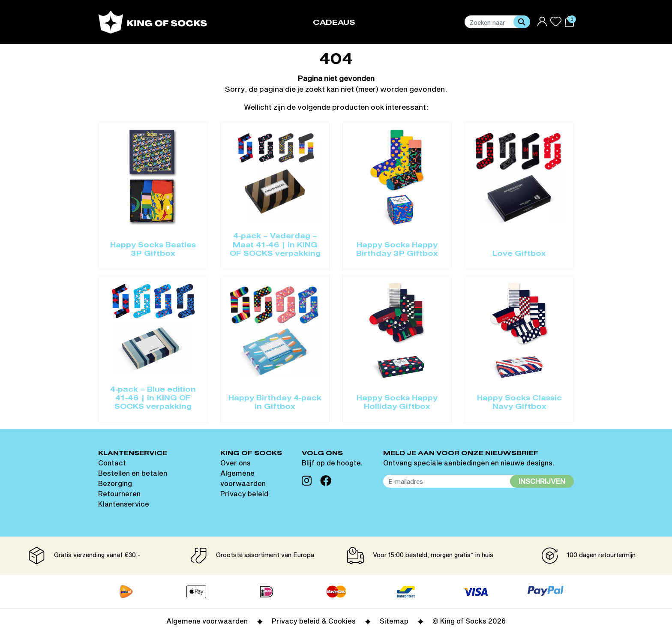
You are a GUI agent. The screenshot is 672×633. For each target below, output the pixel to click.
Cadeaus (334, 23)
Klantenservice (124, 504)
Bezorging (115, 483)
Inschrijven (542, 481)
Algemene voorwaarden (207, 621)
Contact (112, 463)
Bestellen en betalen (133, 473)
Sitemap (394, 621)
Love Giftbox (519, 254)
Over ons (235, 463)
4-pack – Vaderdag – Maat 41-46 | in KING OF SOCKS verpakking (275, 245)
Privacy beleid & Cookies (314, 621)
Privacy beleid (244, 493)
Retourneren (119, 493)
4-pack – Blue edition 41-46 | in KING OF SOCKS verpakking (153, 399)
